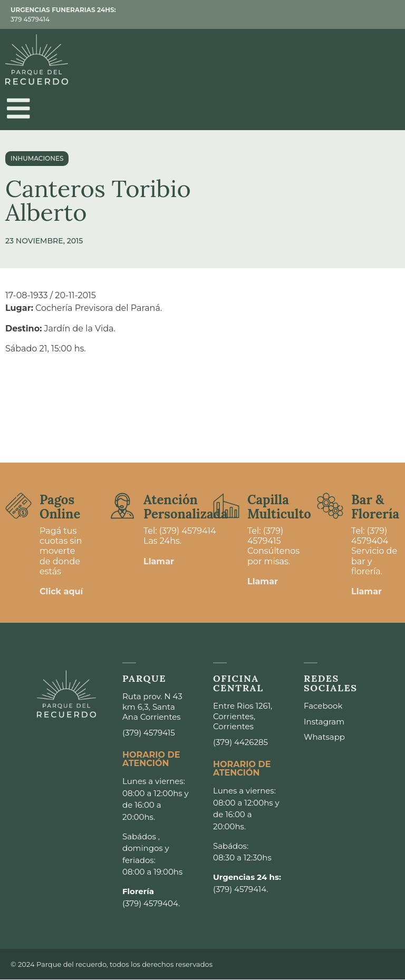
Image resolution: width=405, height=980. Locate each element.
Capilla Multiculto (279, 507)
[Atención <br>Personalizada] (122, 506)
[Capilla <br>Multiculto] (226, 506)
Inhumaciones (37, 159)
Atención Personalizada (186, 507)
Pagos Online (60, 507)
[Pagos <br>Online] (18, 506)
